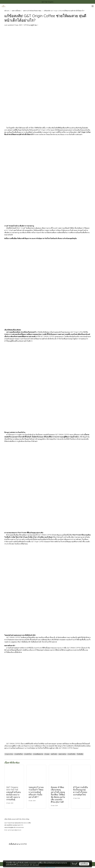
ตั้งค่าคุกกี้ (74, 864)
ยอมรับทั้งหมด (84, 864)
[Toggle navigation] (93, 6)
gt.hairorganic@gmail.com (15, 830)
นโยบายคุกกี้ (36, 865)
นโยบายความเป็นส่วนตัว (23, 865)
